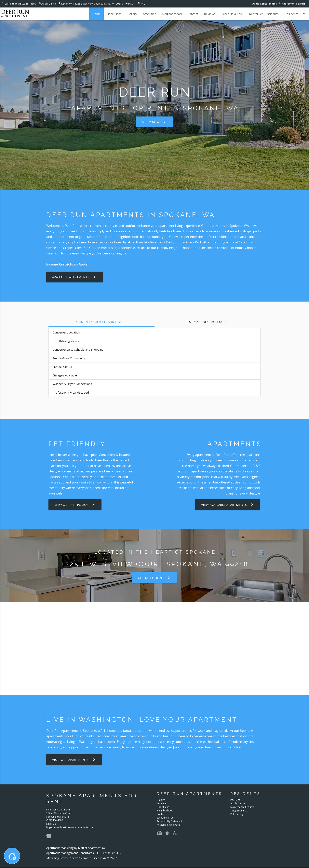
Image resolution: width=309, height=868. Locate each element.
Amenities (150, 14)
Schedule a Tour (232, 14)
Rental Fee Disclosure (264, 14)
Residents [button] (295, 14)
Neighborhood (172, 14)
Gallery (132, 14)
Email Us (51, 824)
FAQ (143, 4)
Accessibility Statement (169, 821)
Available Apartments (75, 277)
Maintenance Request (242, 807)
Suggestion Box (239, 811)
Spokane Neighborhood (207, 322)
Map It (132, 4)
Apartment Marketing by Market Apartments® (76, 848)
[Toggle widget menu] (12, 856)
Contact (193, 14)
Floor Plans (114, 14)
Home (96, 14)
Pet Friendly (237, 814)
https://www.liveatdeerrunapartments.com (70, 827)
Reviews (210, 14)
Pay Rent (235, 800)
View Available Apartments (228, 505)
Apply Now (155, 122)
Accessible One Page (168, 825)
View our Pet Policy (75, 505)
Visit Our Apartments (74, 760)
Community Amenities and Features (101, 322)
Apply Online (49, 4)
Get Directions (154, 578)
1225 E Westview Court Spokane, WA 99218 (92, 4)
